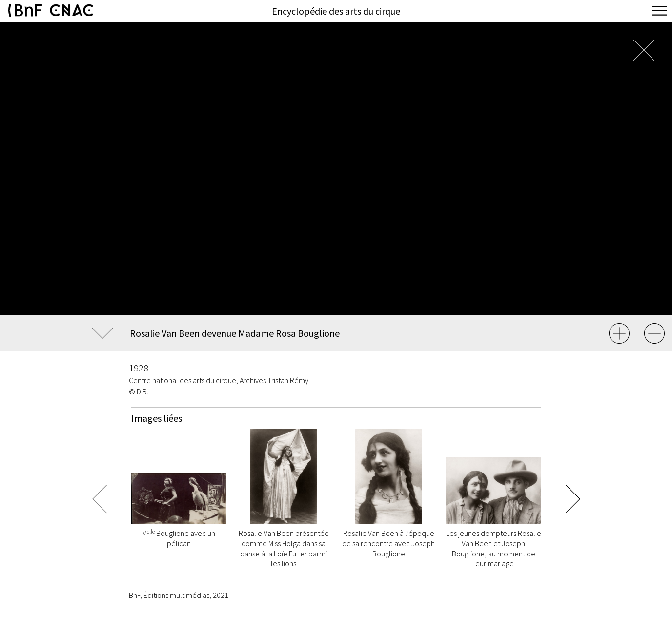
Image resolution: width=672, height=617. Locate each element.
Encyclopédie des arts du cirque (336, 11)
